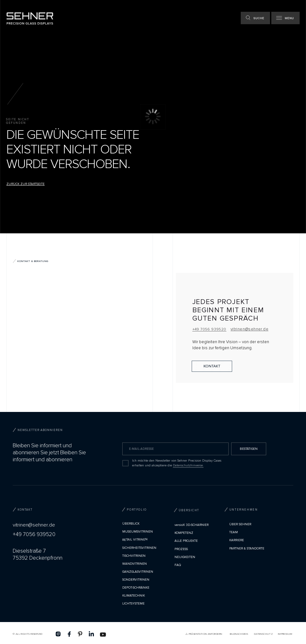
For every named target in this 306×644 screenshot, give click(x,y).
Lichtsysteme (133, 604)
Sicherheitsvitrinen (139, 548)
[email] (175, 449)
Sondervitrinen (136, 580)
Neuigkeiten (185, 557)
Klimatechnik (134, 596)
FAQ (178, 565)
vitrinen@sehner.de (249, 329)
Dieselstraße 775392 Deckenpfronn (38, 554)
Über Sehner (240, 524)
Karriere (237, 540)
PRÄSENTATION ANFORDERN (206, 634)
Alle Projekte (186, 541)
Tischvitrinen (134, 556)
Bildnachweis (239, 634)
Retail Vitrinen (135, 540)
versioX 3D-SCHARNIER (192, 525)
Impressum (285, 634)
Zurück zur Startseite (25, 184)
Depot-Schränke (136, 588)
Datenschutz (263, 634)
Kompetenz (184, 533)
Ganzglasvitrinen (138, 572)
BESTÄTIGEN (249, 449)
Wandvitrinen (135, 564)
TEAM (234, 532)
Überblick (131, 524)
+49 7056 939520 (209, 329)
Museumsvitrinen (138, 532)
